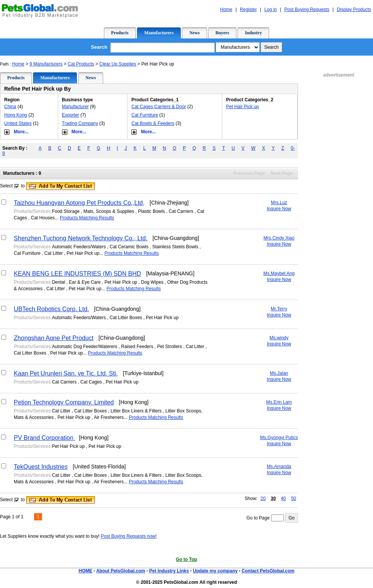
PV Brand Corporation (44, 438)
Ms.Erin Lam (279, 402)
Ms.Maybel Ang (279, 273)
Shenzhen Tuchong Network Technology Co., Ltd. (80, 238)
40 (283, 499)
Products (120, 33)
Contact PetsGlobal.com (268, 571)
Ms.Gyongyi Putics (279, 438)
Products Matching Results (87, 218)
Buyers (222, 33)
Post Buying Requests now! (129, 536)
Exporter (71, 115)
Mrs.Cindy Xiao (279, 238)
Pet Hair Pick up (242, 107)
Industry (253, 33)
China (10, 107)
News (194, 33)
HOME (85, 571)
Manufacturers (159, 33)
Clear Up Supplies (118, 64)
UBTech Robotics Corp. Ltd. (51, 309)
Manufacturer (76, 107)
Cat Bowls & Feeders (153, 123)
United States (18, 123)
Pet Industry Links (169, 571)
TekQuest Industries (41, 467)
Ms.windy (279, 338)
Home (18, 64)
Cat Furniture (145, 115)
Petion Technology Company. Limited (64, 402)
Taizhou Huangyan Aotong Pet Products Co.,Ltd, (79, 203)
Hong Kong (16, 115)
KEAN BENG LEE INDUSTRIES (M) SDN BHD (77, 274)
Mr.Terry (279, 309)
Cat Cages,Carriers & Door (159, 107)
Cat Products (81, 64)
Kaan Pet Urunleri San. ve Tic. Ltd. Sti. (66, 373)
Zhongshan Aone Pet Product (53, 338)
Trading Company (80, 123)
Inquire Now (279, 209)
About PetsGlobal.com (121, 571)
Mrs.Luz (279, 203)
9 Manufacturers (46, 64)
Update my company (215, 571)
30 (273, 499)
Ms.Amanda (279, 467)
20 (263, 499)
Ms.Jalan (279, 373)
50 (294, 499)
